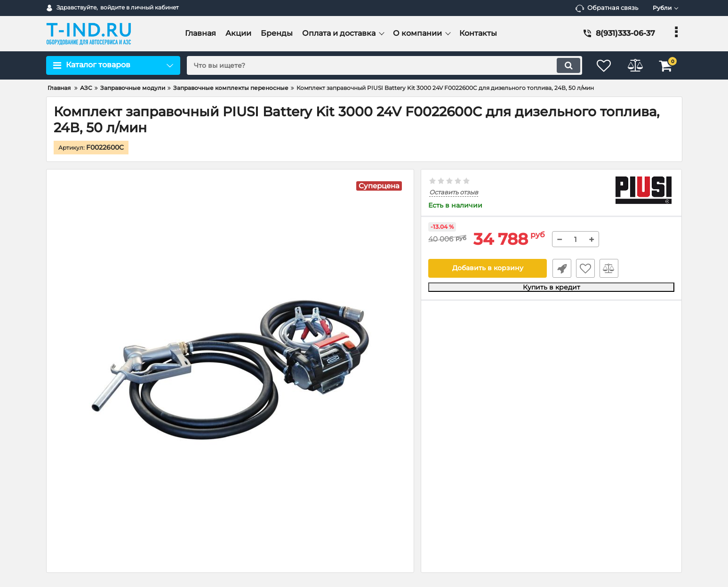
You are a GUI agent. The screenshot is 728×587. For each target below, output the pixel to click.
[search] (382, 65)
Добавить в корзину (488, 268)
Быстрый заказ (561, 268)
